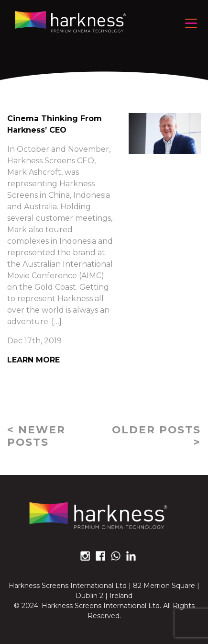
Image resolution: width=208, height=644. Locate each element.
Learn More (33, 360)
